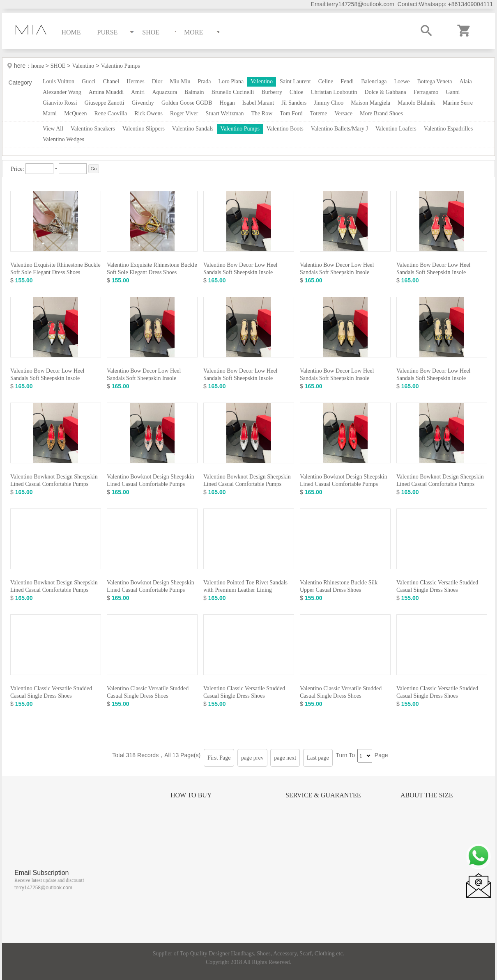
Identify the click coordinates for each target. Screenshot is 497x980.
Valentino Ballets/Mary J (339, 129)
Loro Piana (231, 81)
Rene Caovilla (110, 113)
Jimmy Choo (329, 103)
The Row (262, 113)
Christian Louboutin (334, 92)
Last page (318, 758)
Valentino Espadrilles (448, 129)
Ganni (453, 92)
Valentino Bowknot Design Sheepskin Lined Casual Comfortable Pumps (54, 480)
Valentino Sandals (193, 129)
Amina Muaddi (106, 92)
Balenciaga (374, 81)
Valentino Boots (285, 129)
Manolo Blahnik (416, 103)
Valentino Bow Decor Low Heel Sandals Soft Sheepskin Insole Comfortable (240, 272)
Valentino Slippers (144, 129)
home (38, 66)
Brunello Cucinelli (233, 92)
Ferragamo (426, 92)
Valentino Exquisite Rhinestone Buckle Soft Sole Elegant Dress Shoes (55, 269)
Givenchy (143, 103)
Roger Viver (184, 113)
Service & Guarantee (323, 795)
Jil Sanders (294, 103)
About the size (427, 795)
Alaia (465, 81)
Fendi (347, 81)
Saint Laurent (295, 81)
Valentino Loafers (396, 129)
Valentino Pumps (120, 66)
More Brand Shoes (381, 113)
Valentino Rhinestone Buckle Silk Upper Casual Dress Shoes (339, 586)
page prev (252, 758)
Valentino (83, 66)
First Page (219, 758)
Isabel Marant (258, 103)
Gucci (89, 81)
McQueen (75, 113)
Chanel (111, 81)
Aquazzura (165, 92)
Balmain (194, 92)
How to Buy (191, 795)
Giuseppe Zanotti (105, 103)
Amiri (138, 92)
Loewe (402, 81)
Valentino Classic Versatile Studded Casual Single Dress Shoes (437, 586)
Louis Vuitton (59, 81)
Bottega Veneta (434, 81)
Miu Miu (180, 81)
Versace (343, 113)
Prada (205, 81)
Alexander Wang (62, 92)
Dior (157, 81)
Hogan (227, 103)
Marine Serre (457, 103)
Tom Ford (291, 113)
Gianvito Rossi (60, 103)
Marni (50, 113)
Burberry (272, 92)
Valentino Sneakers (93, 129)
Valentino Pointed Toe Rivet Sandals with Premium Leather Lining (245, 586)
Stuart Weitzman (224, 113)
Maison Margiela (370, 103)
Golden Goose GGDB (187, 103)
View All (53, 129)
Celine (326, 81)
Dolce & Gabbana (385, 92)
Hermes (136, 81)
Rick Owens (148, 113)
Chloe (296, 92)
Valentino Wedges (63, 139)
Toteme (319, 113)
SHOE (58, 66)
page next (285, 758)
